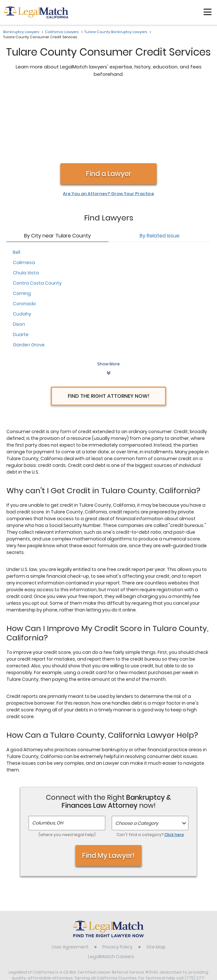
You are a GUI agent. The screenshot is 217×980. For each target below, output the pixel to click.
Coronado (24, 236)
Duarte (21, 267)
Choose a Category (137, 755)
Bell (17, 184)
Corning (22, 226)
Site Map (156, 879)
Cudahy (22, 246)
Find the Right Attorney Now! (109, 328)
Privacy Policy (117, 879)
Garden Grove (29, 277)
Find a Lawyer (109, 106)
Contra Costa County (37, 215)
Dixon (19, 256)
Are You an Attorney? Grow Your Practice (108, 126)
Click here (174, 767)
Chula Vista (26, 205)
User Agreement (70, 879)
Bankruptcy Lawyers (21, 32)
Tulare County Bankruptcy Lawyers (116, 32)
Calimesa (24, 195)
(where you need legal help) (67, 767)
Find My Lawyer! (108, 788)
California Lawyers (62, 32)
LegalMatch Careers (111, 889)
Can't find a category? (150, 767)
